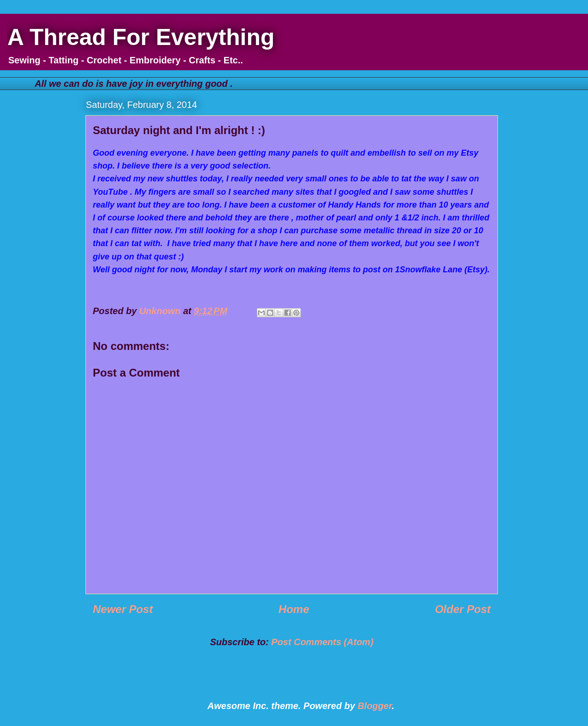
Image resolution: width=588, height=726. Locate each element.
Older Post (463, 609)
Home (294, 609)
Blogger (374, 706)
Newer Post (123, 609)
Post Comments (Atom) (322, 642)
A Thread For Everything (141, 37)
